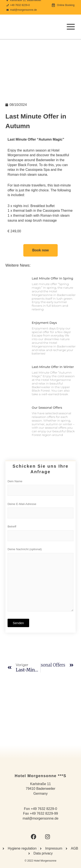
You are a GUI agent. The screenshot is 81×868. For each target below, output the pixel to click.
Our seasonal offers (47, 408)
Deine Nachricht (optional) (40, 581)
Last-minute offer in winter (53, 367)
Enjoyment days (44, 323)
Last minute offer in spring (52, 278)
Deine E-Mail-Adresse (40, 511)
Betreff (40, 534)
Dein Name (40, 489)
